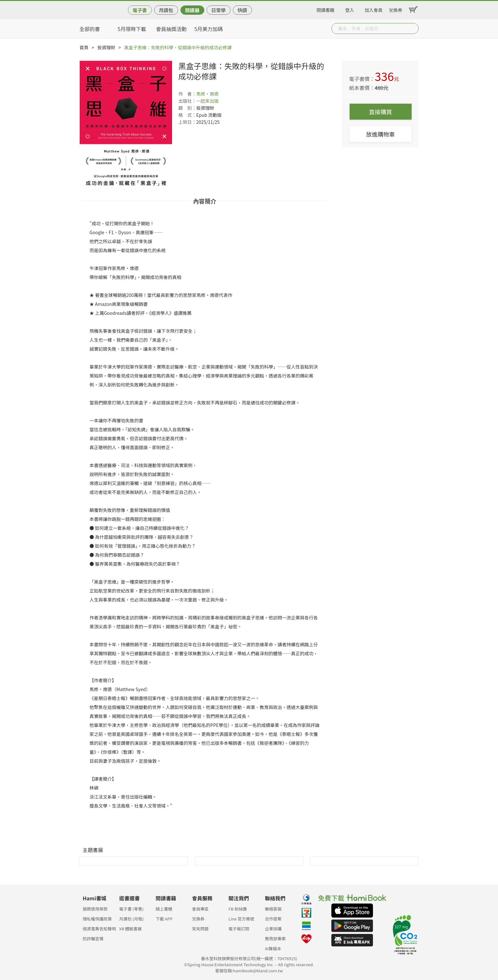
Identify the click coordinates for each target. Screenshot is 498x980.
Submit (413, 28)
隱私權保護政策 (97, 919)
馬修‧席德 (208, 94)
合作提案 (273, 919)
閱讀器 (192, 10)
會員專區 (200, 909)
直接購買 (381, 112)
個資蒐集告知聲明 (99, 929)
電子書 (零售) (131, 909)
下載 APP (164, 919)
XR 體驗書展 (130, 929)
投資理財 (106, 47)
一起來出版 (208, 101)
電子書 (140, 10)
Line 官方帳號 (241, 919)
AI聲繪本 (273, 948)
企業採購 (273, 929)
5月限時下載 (132, 29)
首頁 (84, 47)
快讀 (242, 10)
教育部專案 (275, 939)
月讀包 (166, 10)
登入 (350, 9)
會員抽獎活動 (171, 29)
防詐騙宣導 (93, 939)
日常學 (218, 10)
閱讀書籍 (326, 9)
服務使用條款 (95, 909)
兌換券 (396, 9)
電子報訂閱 (239, 929)
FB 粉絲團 (238, 909)
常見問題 (200, 929)
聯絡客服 (273, 909)
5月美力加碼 (209, 29)
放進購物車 (381, 134)
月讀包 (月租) (131, 919)
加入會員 (374, 9)
